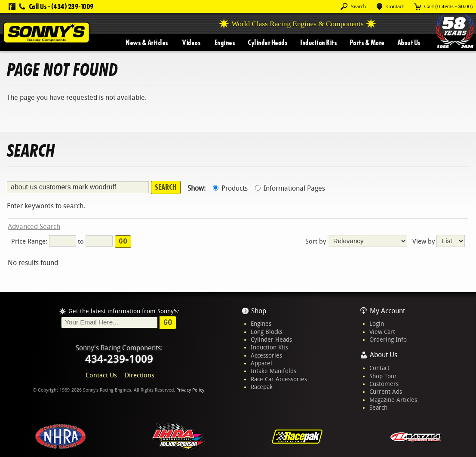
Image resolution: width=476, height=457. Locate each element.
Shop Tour (383, 376)
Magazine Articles (393, 400)
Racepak (262, 387)
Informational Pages (290, 188)
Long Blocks (267, 332)
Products (230, 188)
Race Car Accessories (279, 379)
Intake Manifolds (273, 371)
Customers (384, 384)
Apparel (261, 363)
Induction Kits (318, 43)
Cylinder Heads (267, 43)
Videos (191, 43)
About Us (409, 43)
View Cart (382, 332)
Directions (140, 375)
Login (377, 324)
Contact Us (101, 375)
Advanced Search (34, 227)
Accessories (266, 355)
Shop (259, 311)
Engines (225, 43)
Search (378, 408)
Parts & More (367, 43)
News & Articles (147, 43)
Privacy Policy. (191, 390)
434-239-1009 (119, 359)
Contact (379, 368)
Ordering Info (388, 340)
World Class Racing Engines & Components (297, 24)
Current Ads (386, 392)
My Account (387, 311)
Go (168, 322)
